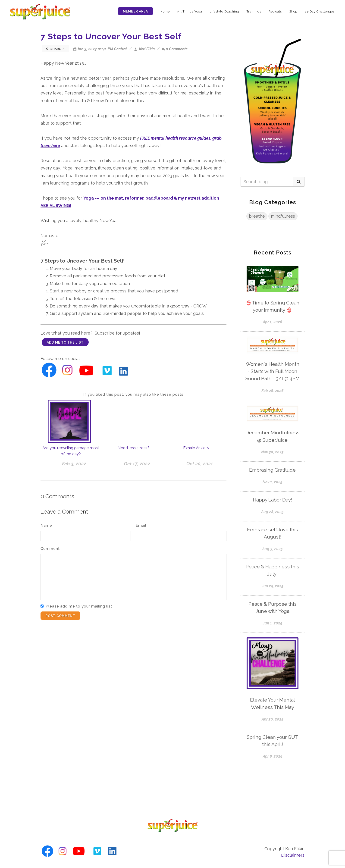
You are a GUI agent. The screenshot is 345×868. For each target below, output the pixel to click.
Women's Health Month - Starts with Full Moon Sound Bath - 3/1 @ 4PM (272, 371)
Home (165, 11)
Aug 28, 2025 (272, 512)
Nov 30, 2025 (272, 452)
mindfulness (283, 216)
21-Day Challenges (320, 11)
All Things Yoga (190, 11)
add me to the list (65, 342)
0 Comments (175, 49)
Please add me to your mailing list (79, 606)
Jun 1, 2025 (273, 623)
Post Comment (60, 616)
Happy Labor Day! (272, 500)
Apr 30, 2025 (273, 719)
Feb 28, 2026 (272, 391)
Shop (293, 11)
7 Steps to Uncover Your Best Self (111, 36)
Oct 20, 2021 (200, 464)
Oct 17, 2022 (137, 464)
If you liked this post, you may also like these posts (133, 394)
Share (55, 49)
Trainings (254, 11)
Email (141, 525)
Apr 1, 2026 (272, 322)
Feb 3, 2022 (74, 464)
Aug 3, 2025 (273, 549)
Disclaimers (293, 855)
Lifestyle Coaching (224, 11)
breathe (257, 216)
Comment (50, 549)
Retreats (275, 11)
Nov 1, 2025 (273, 482)
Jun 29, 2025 (273, 586)
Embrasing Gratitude (272, 470)
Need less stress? (133, 448)
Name (46, 525)
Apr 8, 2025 (273, 756)
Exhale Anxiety (196, 448)
